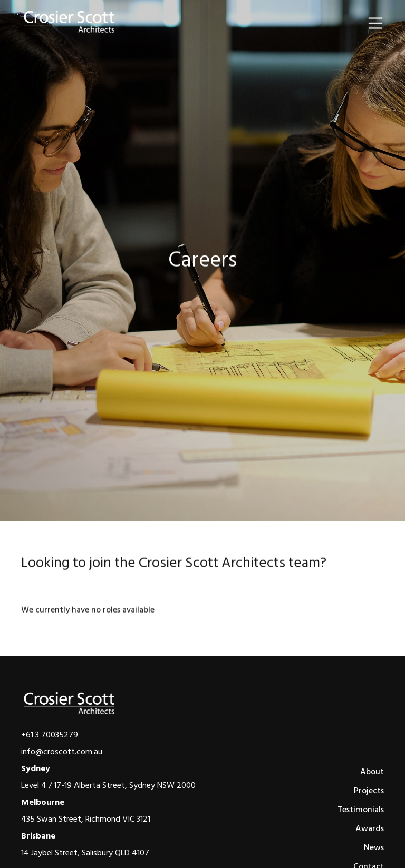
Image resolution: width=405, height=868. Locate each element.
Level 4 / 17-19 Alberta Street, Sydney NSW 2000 (108, 785)
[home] (69, 22)
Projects (369, 791)
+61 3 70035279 (50, 735)
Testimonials (361, 810)
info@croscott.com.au (62, 752)
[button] (375, 23)
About (372, 772)
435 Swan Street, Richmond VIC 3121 (86, 819)
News (374, 847)
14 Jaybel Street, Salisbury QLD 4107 (85, 853)
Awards (370, 828)
